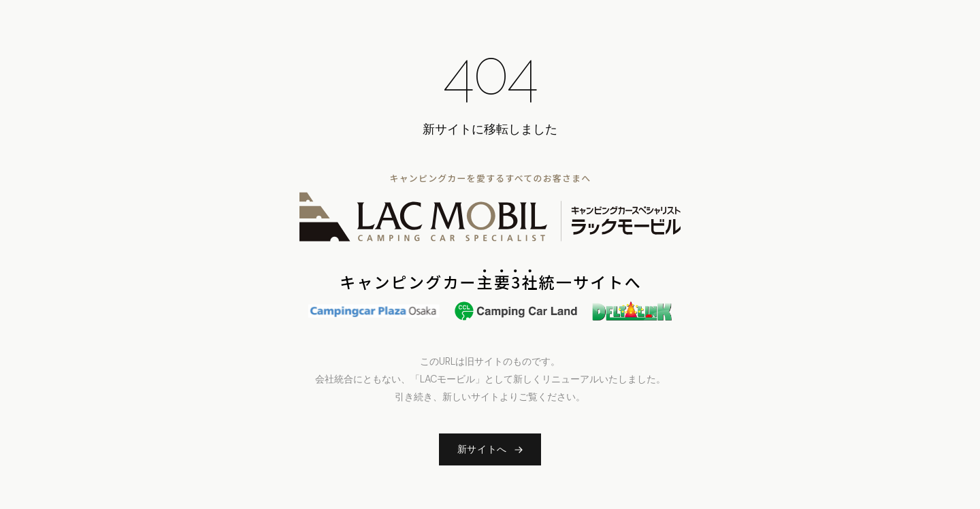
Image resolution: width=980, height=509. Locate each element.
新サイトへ (490, 449)
